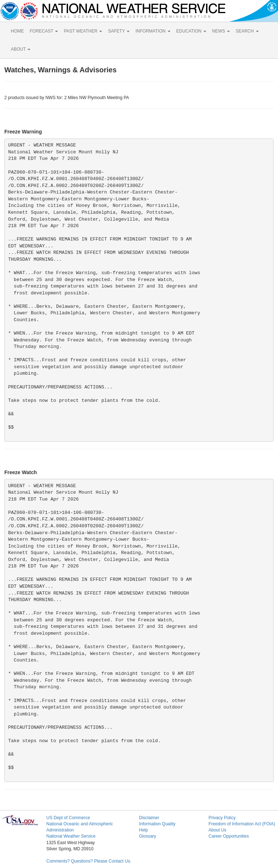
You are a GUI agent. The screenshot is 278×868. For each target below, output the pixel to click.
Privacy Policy (222, 818)
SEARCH (247, 31)
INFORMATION (153, 31)
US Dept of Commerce (68, 818)
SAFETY (119, 31)
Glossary (148, 836)
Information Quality (157, 824)
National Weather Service (71, 836)
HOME (17, 31)
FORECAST (44, 31)
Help (144, 830)
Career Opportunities (229, 836)
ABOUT (21, 49)
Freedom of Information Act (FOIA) (242, 824)
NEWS (221, 31)
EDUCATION (191, 31)
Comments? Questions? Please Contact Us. (89, 861)
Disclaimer (149, 818)
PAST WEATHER (83, 31)
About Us (217, 830)
